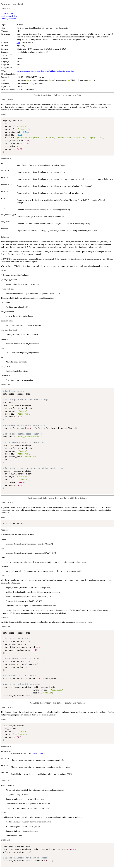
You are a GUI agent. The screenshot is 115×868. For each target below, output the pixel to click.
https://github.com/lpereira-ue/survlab (59, 71)
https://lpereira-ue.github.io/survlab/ (30, 71)
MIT (18, 43)
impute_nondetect (8, 13)
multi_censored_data (9, 16)
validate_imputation (9, 19)
